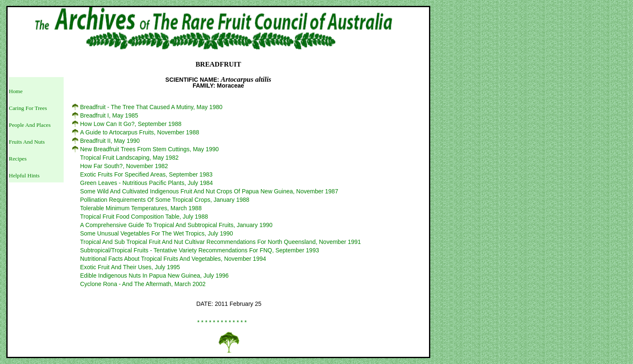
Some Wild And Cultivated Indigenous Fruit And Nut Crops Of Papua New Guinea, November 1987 (209, 191)
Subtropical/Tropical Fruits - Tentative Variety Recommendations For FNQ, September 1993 (200, 250)
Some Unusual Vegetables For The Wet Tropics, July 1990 (157, 233)
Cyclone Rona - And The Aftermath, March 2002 (143, 284)
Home (16, 91)
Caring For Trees (28, 108)
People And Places (30, 125)
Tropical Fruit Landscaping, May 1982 (129, 158)
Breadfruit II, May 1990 (110, 141)
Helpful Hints (24, 175)
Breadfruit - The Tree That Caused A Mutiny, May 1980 (151, 107)
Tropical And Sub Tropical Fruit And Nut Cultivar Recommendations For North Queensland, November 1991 (220, 242)
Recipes (18, 159)
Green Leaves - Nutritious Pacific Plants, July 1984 (146, 183)
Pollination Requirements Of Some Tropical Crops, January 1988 (165, 200)
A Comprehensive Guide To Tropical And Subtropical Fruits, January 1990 (176, 225)
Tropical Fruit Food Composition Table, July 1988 (144, 217)
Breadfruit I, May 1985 (109, 115)
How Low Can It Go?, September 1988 (131, 124)
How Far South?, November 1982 (124, 166)
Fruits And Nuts (27, 142)
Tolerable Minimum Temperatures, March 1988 (141, 208)
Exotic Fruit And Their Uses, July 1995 (130, 267)
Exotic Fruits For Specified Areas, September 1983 (146, 174)
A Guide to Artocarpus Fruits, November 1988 (139, 132)
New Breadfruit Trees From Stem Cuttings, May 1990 (149, 149)
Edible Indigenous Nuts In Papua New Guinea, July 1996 (154, 276)
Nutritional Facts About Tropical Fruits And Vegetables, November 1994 (173, 259)
